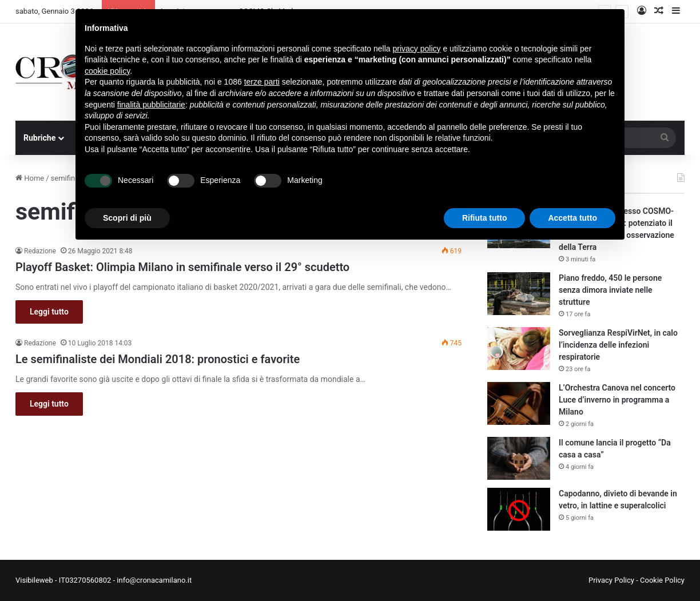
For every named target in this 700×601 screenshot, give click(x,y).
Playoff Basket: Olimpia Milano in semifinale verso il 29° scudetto (182, 267)
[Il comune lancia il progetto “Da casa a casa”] (519, 458)
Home (30, 178)
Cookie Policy (662, 580)
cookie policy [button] (107, 71)
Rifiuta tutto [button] (485, 218)
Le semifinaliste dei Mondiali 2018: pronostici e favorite (158, 359)
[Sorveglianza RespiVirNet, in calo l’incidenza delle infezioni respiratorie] (519, 349)
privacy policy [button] (417, 49)
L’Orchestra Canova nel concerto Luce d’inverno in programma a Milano (617, 400)
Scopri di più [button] (127, 218)
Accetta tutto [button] (572, 218)
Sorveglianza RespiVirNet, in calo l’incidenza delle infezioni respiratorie (618, 345)
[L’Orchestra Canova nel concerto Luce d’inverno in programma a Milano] (519, 403)
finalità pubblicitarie (151, 105)
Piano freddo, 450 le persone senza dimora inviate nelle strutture (610, 290)
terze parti (262, 82)
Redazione (40, 251)
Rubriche (39, 138)
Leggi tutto (49, 312)
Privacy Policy (611, 580)
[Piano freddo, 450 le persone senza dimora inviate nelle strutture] (519, 294)
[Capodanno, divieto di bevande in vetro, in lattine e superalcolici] (519, 509)
